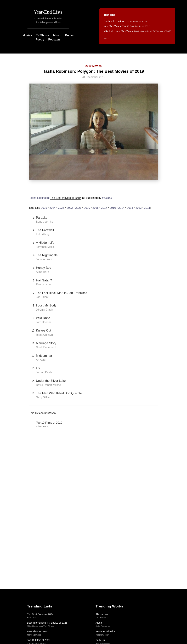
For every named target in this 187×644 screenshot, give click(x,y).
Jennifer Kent (44, 259)
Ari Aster (41, 360)
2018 (96, 208)
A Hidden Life (45, 243)
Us (38, 368)
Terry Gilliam (44, 397)
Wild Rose (43, 318)
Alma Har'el (43, 272)
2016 (113, 208)
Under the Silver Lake (51, 381)
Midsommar (44, 356)
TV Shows (43, 35)
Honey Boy (44, 268)
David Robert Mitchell (49, 385)
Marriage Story (46, 343)
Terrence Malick (46, 247)
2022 (70, 208)
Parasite (42, 218)
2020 (87, 208)
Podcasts (54, 40)
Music (57, 35)
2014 (121, 208)
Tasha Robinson (39, 198)
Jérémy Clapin (45, 310)
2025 (44, 208)
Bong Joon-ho (45, 222)
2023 (61, 208)
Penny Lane (43, 284)
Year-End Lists (48, 12)
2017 (104, 208)
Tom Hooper (44, 322)
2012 (139, 208)
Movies (27, 35)
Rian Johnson (44, 335)
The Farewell (45, 230)
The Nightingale (47, 255)
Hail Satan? (44, 280)
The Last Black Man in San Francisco (62, 293)
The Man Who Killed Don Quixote (59, 393)
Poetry (40, 40)
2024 (53, 208)
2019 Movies (93, 66)
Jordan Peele (44, 372)
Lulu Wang (43, 234)
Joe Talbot (42, 297)
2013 (130, 208)
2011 (147, 208)
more (106, 38)
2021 (78, 208)
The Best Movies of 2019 (66, 198)
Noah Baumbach (46, 347)
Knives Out (44, 330)
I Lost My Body (46, 305)
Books (69, 35)
